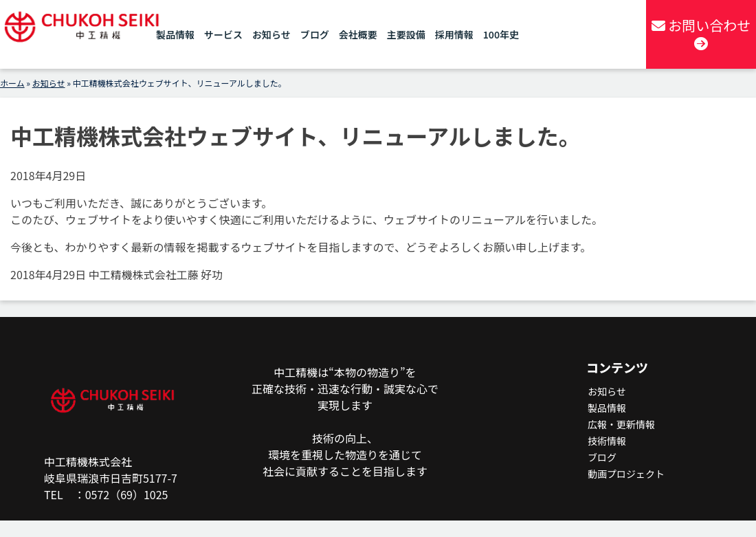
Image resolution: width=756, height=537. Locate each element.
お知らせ (271, 34)
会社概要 (358, 34)
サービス (223, 34)
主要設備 (406, 34)
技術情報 (607, 441)
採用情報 (454, 34)
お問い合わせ (701, 33)
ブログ (315, 34)
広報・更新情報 (621, 424)
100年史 (501, 34)
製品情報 (175, 34)
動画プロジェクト (626, 474)
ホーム (12, 83)
